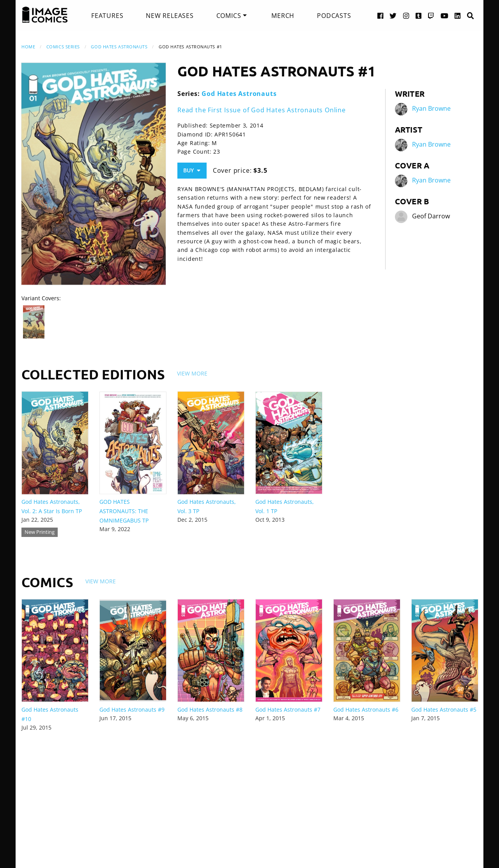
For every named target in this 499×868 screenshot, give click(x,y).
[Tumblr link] (419, 15)
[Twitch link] (431, 15)
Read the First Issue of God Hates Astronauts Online (262, 110)
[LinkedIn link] (458, 15)
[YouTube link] (445, 15)
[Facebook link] (380, 15)
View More (192, 373)
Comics (229, 16)
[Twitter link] (393, 15)
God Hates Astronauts (119, 47)
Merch (283, 16)
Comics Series (63, 47)
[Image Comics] (45, 15)
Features (107, 16)
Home (28, 47)
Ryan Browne (431, 108)
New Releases (170, 16)
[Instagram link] (406, 15)
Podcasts (334, 16)
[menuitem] (107, 16)
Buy (192, 170)
